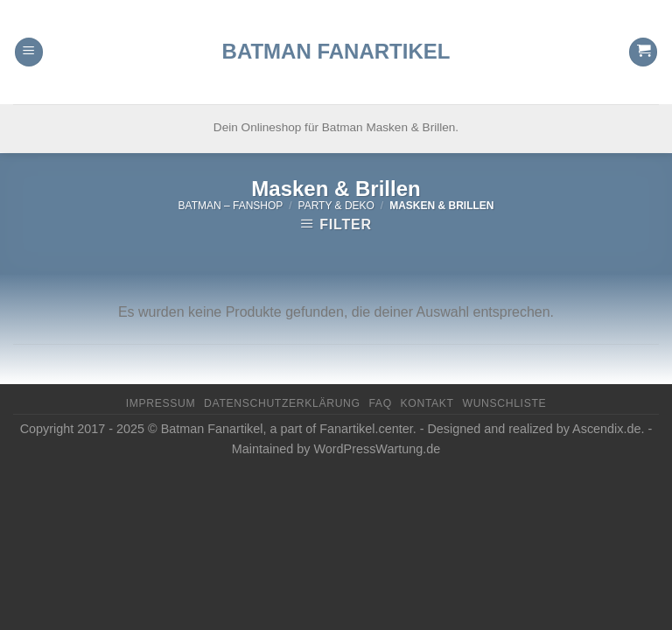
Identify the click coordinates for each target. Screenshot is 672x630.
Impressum (161, 403)
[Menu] (29, 31)
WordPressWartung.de (377, 449)
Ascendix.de (606, 429)
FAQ (380, 403)
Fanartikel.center (366, 429)
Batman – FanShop (231, 206)
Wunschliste (504, 403)
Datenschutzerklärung (282, 403)
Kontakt (427, 403)
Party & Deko (336, 206)
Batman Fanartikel (336, 31)
